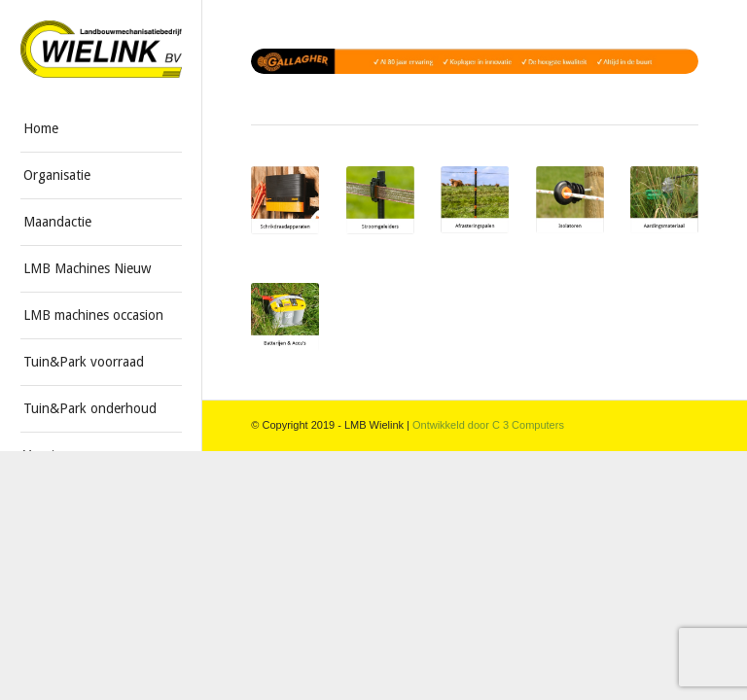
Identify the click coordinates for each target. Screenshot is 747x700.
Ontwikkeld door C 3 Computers (488, 425)
